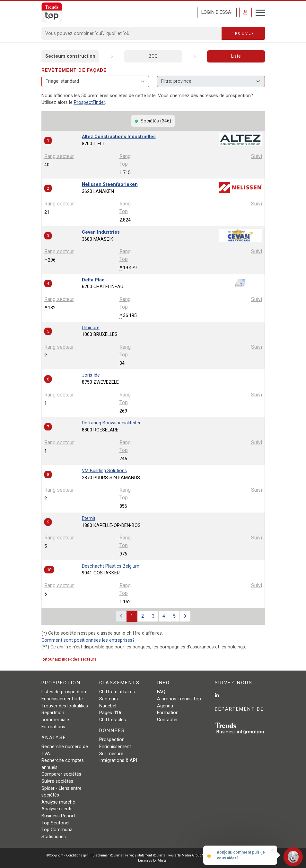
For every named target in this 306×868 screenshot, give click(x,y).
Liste (236, 56)
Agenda (165, 706)
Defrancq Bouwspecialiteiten (112, 423)
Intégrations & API (118, 760)
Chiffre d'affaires (117, 692)
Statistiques (54, 837)
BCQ (153, 56)
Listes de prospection (64, 692)
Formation (168, 713)
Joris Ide (91, 375)
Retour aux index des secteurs (69, 659)
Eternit (89, 518)
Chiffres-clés (113, 720)
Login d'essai (217, 12)
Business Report (58, 816)
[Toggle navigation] (258, 12)
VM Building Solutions (104, 471)
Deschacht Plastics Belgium (111, 566)
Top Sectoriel (55, 823)
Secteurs (109, 699)
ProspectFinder (89, 102)
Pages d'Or (110, 713)
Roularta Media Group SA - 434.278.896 (199, 855)
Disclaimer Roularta (107, 855)
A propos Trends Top (179, 699)
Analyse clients (57, 809)
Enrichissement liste (62, 699)
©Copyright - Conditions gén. (68, 855)
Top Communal (57, 830)
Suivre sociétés (57, 781)
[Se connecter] (245, 13)
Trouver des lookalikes (65, 706)
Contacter (167, 720)
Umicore (91, 328)
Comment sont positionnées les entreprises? (88, 640)
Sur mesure (111, 754)
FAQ (161, 692)
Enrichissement (115, 747)
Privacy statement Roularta (145, 855)
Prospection (112, 740)
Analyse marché (58, 802)
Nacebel (108, 706)
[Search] (132, 33)
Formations (53, 727)
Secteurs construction (70, 56)
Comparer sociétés (61, 774)
